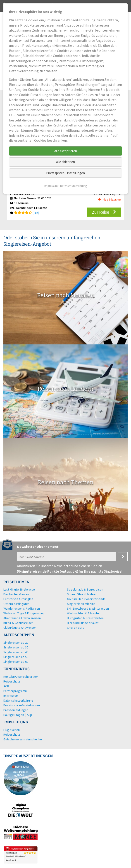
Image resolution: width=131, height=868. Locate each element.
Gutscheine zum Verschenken (23, 739)
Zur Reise (100, 212)
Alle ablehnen (65, 162)
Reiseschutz (12, 734)
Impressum (51, 186)
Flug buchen (12, 730)
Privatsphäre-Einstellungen (65, 173)
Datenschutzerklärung (74, 186)
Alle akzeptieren (66, 151)
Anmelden (123, 557)
